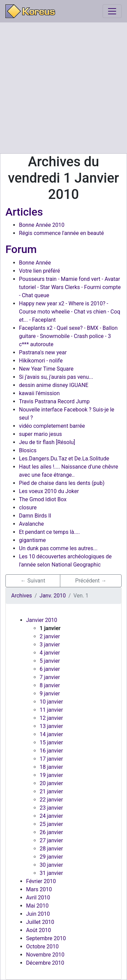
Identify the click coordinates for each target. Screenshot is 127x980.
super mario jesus (40, 434)
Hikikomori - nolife (41, 361)
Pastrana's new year (43, 352)
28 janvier (51, 849)
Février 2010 (41, 881)
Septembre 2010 (46, 938)
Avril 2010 (38, 898)
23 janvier (51, 808)
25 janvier (51, 824)
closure (28, 508)
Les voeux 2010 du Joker (49, 491)
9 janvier (50, 694)
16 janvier (51, 751)
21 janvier (51, 791)
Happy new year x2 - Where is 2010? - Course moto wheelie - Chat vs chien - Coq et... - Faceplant (70, 312)
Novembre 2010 (45, 955)
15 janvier (51, 742)
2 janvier (50, 636)
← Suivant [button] (33, 581)
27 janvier (51, 840)
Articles (24, 212)
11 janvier (51, 710)
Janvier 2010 (42, 620)
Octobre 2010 (42, 947)
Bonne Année (35, 263)
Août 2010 (38, 930)
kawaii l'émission (39, 393)
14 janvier (51, 734)
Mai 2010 (37, 906)
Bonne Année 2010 (42, 225)
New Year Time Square (46, 369)
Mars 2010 (39, 889)
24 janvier (51, 816)
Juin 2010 (38, 914)
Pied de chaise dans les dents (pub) (62, 483)
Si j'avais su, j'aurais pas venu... (56, 377)
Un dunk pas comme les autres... (58, 548)
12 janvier (51, 718)
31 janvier (51, 873)
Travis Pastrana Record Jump (54, 401)
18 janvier (51, 767)
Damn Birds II (35, 516)
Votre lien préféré (39, 271)
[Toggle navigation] (112, 11)
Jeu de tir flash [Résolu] (47, 442)
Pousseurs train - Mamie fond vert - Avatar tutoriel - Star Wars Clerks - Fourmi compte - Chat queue (70, 287)
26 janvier (51, 832)
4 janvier (50, 653)
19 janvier (51, 775)
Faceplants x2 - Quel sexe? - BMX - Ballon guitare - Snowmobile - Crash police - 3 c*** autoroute (68, 336)
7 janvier (50, 677)
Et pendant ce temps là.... (49, 532)
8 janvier (50, 685)
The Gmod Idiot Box (43, 499)
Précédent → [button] (91, 581)
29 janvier (51, 857)
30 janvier (51, 865)
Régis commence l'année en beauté (61, 233)
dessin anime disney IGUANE (54, 385)
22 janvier (51, 800)
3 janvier (50, 645)
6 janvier (50, 669)
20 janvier (51, 783)
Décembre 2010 (45, 963)
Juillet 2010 (40, 922)
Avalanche (31, 524)
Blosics (28, 450)
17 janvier (51, 759)
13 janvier (51, 726)
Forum (21, 249)
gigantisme (32, 540)
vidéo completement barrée (52, 426)
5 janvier (50, 661)
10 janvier (51, 702)
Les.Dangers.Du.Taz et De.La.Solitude (64, 459)
